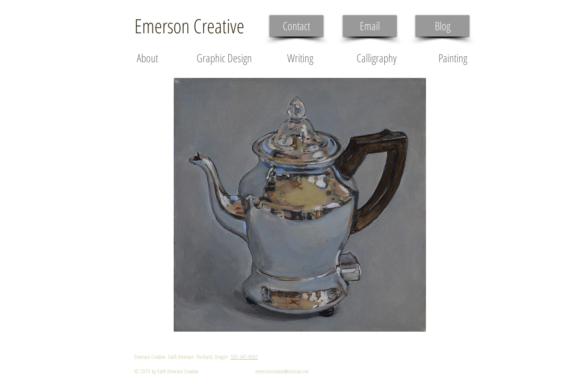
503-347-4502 (244, 357)
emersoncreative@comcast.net (282, 371)
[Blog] (442, 26)
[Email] (370, 26)
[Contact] (296, 26)
